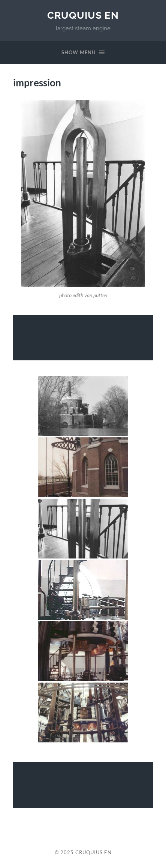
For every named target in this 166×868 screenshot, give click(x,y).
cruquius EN (83, 15)
